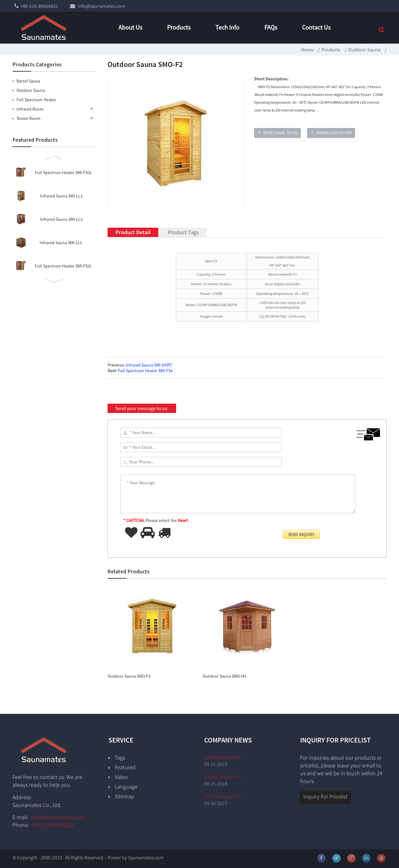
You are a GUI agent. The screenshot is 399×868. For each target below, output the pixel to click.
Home (307, 50)
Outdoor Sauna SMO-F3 (129, 676)
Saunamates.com (146, 857)
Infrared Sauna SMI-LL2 (61, 196)
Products (331, 50)
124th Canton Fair (222, 777)
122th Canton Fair (222, 796)
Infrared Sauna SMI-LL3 (61, 219)
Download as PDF (334, 133)
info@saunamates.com (58, 817)
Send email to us (281, 133)
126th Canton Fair (222, 757)
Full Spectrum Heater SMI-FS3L (63, 173)
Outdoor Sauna (364, 50)
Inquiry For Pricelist (325, 797)
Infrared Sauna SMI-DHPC (149, 365)
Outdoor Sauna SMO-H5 (224, 676)
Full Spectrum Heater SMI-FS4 (145, 371)
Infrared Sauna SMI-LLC (61, 243)
